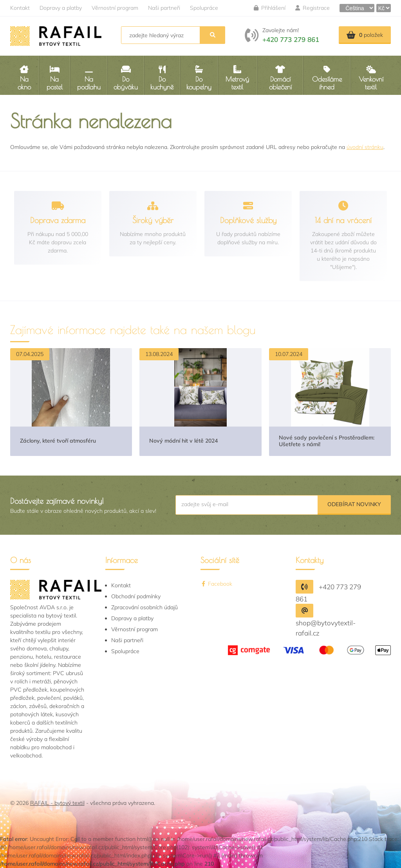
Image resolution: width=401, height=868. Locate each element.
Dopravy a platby (61, 8)
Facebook (216, 584)
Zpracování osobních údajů (145, 607)
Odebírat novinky (354, 504)
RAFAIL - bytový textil (57, 803)
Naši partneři (164, 8)
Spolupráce (204, 8)
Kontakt (20, 8)
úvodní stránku (365, 147)
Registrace (312, 8)
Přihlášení (270, 8)
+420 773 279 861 (291, 39)
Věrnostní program (115, 8)
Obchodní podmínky (136, 596)
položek (365, 35)
